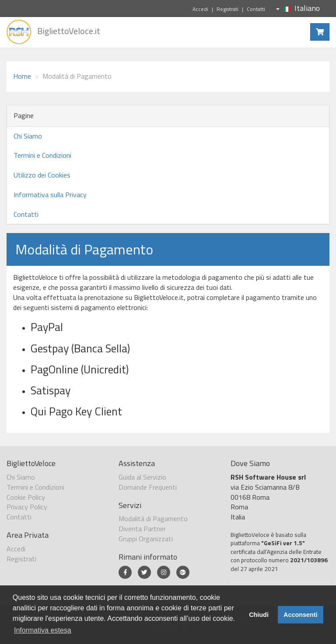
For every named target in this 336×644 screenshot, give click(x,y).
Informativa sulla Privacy (50, 195)
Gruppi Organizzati (146, 539)
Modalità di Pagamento (153, 519)
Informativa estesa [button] (43, 630)
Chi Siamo (28, 136)
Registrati (227, 9)
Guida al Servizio (142, 477)
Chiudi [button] (259, 615)
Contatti (256, 9)
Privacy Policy (27, 507)
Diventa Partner (142, 529)
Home (22, 76)
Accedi (200, 9)
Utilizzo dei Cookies (42, 175)
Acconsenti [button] (301, 615)
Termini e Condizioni (42, 155)
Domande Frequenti (148, 487)
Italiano (298, 8)
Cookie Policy (26, 497)
